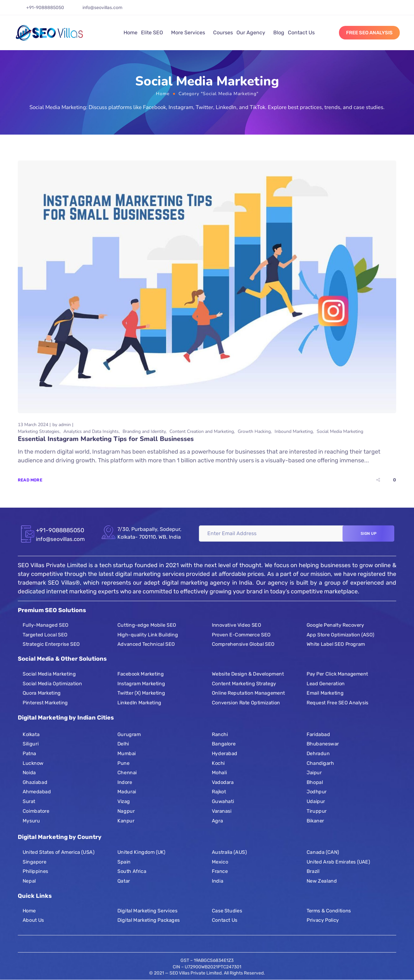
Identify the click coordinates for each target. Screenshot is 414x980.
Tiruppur (317, 811)
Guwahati (223, 801)
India (218, 881)
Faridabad (318, 734)
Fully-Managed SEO (46, 625)
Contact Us (301, 33)
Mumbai (127, 754)
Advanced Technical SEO (146, 644)
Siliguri (31, 744)
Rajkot (219, 792)
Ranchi (220, 734)
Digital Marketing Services (147, 910)
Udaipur (316, 801)
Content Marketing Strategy (244, 684)
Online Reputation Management (248, 693)
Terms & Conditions (329, 910)
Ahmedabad (37, 792)
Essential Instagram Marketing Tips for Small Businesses (106, 439)
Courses (223, 33)
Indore (125, 782)
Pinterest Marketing (45, 703)
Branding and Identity (144, 431)
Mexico (220, 862)
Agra (217, 820)
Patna (29, 754)
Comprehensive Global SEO (243, 644)
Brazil (313, 871)
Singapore (34, 862)
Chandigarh (320, 763)
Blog (279, 33)
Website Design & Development (248, 674)
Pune (123, 763)
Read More (30, 480)
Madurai (127, 792)
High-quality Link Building (148, 635)
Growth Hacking (254, 431)
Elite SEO (152, 33)
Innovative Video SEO (236, 625)
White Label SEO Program (336, 644)
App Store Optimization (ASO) (340, 635)
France (220, 871)
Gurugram (129, 734)
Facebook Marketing (141, 674)
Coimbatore (36, 811)
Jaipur (314, 773)
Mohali (219, 773)
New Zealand (322, 881)
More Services (188, 33)
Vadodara (223, 782)
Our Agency (251, 33)
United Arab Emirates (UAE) (338, 862)
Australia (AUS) (229, 852)
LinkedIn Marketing (139, 703)
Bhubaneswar (323, 744)
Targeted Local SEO (45, 635)
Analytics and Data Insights (91, 431)
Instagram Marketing (141, 684)
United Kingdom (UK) (141, 852)
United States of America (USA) (58, 852)
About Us (33, 920)
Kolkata (31, 734)
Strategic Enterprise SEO (51, 644)
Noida (29, 773)
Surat (29, 801)
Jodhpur (317, 792)
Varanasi (222, 811)
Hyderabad (225, 754)
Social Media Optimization (52, 684)
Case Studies (227, 910)
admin (65, 425)
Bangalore (224, 744)
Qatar (124, 881)
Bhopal (315, 782)
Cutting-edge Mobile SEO (147, 625)
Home (131, 33)
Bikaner (315, 820)
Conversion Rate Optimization (246, 703)
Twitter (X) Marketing (141, 693)
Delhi (123, 744)
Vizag (124, 801)
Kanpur (126, 820)
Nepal (29, 881)
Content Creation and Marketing (202, 431)
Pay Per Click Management (337, 674)
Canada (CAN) (323, 852)
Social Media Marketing (340, 431)
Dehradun (318, 754)
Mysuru (31, 820)
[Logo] (49, 33)
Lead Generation (326, 684)
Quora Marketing (42, 693)
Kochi (218, 763)
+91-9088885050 (45, 8)
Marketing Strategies (39, 431)
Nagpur (126, 811)
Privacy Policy (323, 920)
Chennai (127, 773)
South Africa (132, 871)
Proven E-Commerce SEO (241, 635)
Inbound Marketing (294, 431)
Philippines (35, 871)
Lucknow (33, 763)
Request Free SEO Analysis (338, 703)
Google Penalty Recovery (335, 625)
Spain (124, 862)
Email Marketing (325, 693)
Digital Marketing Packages (149, 920)
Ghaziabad (35, 782)
